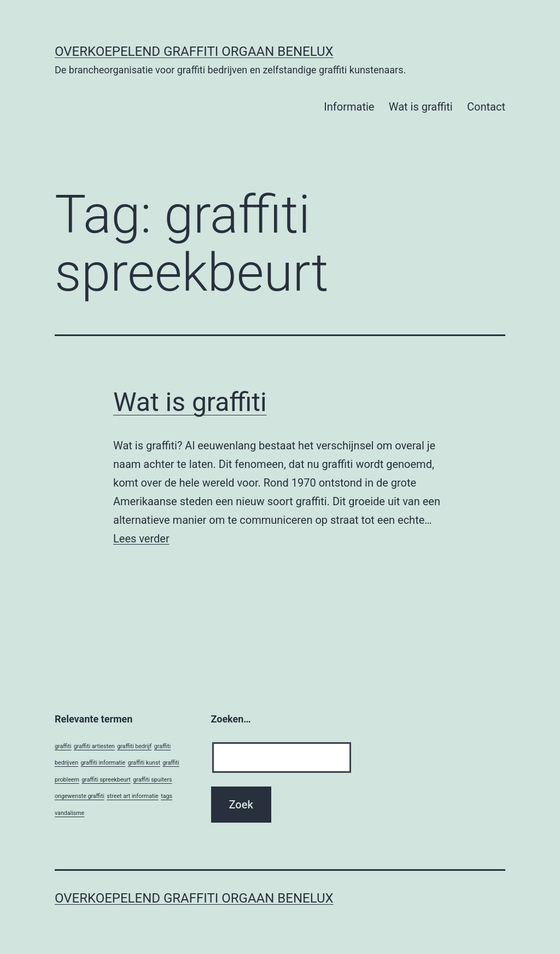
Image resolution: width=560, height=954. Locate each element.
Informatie (349, 107)
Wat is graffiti (421, 107)
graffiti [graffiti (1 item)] (63, 746)
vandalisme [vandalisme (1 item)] (69, 813)
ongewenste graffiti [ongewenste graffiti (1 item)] (80, 796)
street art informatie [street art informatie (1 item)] (132, 796)
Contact (486, 107)
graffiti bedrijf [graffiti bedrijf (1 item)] (134, 746)
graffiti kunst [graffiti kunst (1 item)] (144, 763)
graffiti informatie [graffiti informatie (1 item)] (103, 763)
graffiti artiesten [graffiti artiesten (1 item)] (94, 746)
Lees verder (141, 539)
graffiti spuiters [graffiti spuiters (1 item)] (152, 780)
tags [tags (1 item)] (167, 796)
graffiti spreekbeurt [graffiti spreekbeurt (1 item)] (106, 780)
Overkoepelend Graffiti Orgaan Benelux (194, 51)
